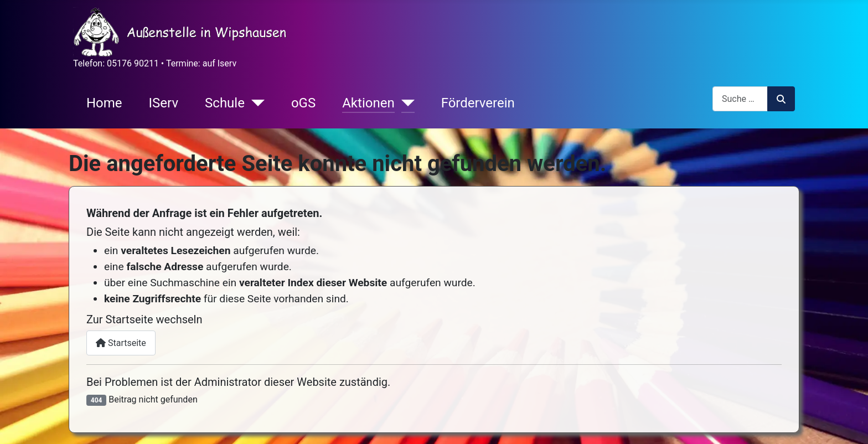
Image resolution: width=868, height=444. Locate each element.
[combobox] (740, 99)
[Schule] (255, 103)
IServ (164, 103)
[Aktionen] (405, 103)
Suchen (781, 99)
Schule (225, 103)
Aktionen (368, 103)
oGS (303, 103)
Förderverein (478, 103)
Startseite (121, 343)
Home (104, 103)
